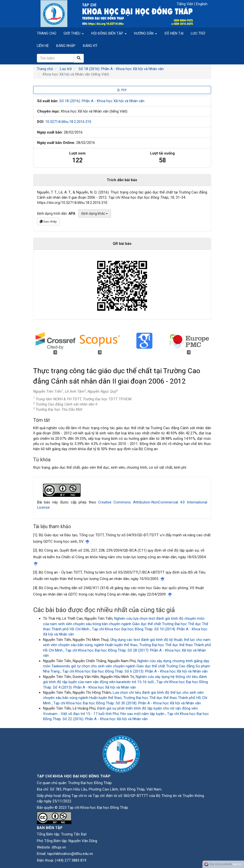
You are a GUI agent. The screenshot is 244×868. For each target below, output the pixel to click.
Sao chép (48, 222)
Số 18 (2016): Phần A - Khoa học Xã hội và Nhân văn (121, 69)
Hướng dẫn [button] (145, 33)
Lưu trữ (198, 33)
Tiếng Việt (185, 4)
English (202, 4)
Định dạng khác (95, 213)
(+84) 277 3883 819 (71, 860)
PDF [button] (122, 90)
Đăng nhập (66, 46)
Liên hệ (43, 46)
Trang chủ (46, 33)
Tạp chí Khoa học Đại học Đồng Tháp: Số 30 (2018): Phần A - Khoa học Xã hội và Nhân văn (127, 703)
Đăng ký (90, 46)
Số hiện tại (174, 33)
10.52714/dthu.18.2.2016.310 (68, 122)
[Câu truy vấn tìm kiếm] (55, 58)
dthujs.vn (59, 847)
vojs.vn (237, 864)
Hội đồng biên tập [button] (109, 33)
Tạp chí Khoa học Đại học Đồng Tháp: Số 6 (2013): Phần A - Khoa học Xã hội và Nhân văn (135, 671)
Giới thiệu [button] (74, 33)
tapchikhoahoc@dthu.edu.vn (70, 854)
